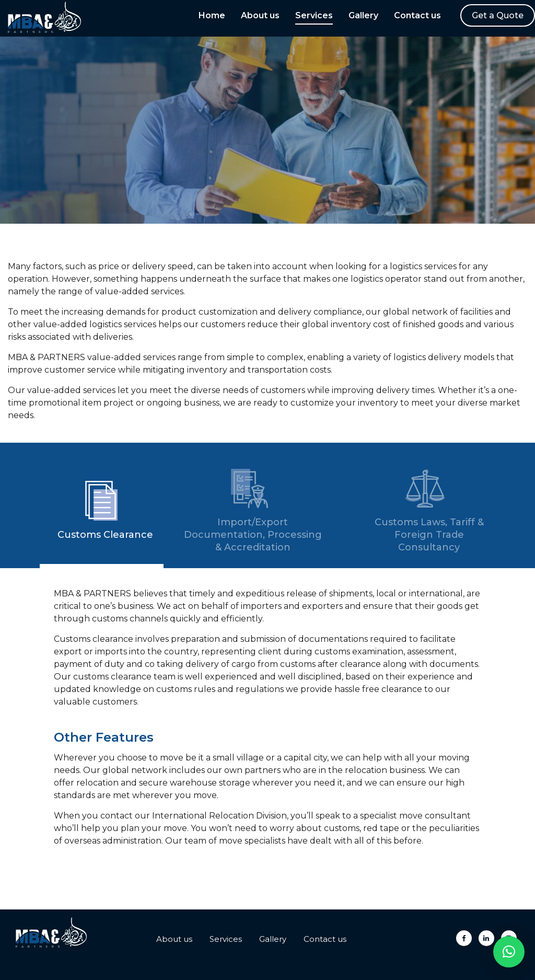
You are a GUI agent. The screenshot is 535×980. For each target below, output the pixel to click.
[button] (509, 952)
